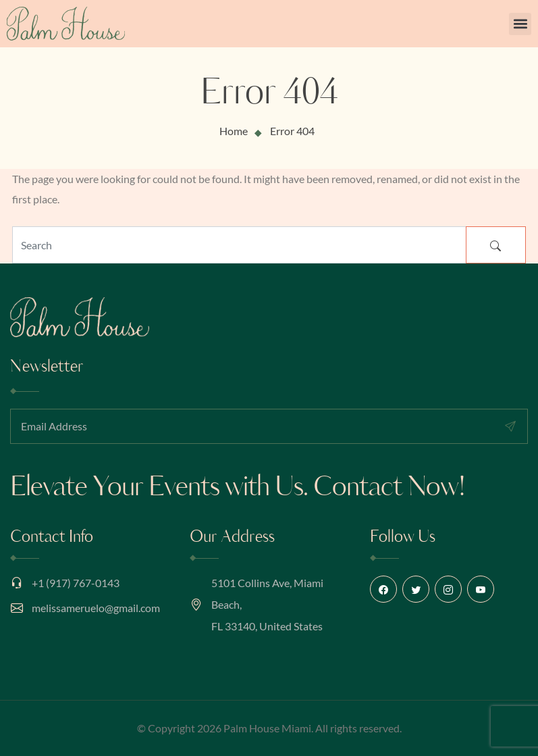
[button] (520, 24)
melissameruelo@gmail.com (96, 608)
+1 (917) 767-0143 (76, 583)
